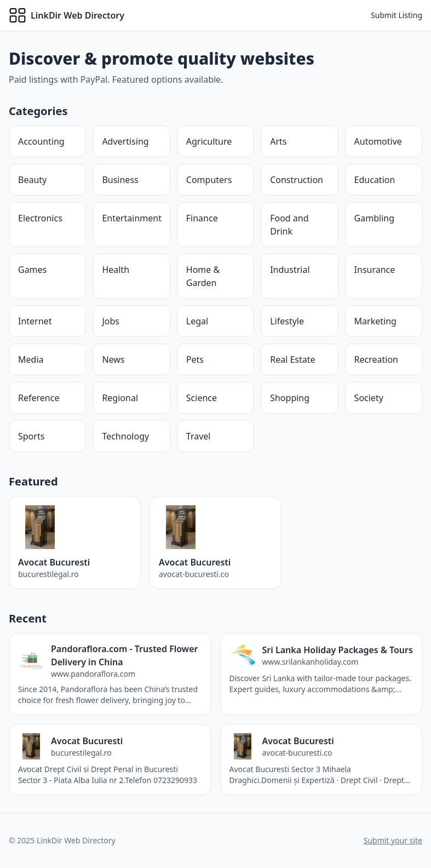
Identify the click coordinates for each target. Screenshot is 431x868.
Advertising (125, 141)
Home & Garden (203, 276)
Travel (199, 436)
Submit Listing (396, 15)
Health (116, 270)
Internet (35, 321)
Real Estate (292, 359)
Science (202, 398)
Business (120, 180)
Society (369, 398)
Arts (278, 141)
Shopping (290, 398)
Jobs (111, 321)
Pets (195, 359)
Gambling (374, 218)
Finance (202, 218)
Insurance (375, 270)
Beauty (32, 180)
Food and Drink (289, 225)
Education (375, 180)
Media (31, 359)
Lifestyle (287, 321)
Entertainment (132, 218)
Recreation (376, 359)
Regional (120, 398)
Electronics (40, 218)
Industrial (290, 270)
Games (32, 270)
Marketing (375, 321)
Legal (197, 321)
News (113, 359)
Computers (209, 180)
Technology (125, 436)
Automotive (378, 141)
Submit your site (393, 840)
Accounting (41, 141)
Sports (31, 436)
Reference (39, 398)
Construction (297, 180)
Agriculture (209, 141)
